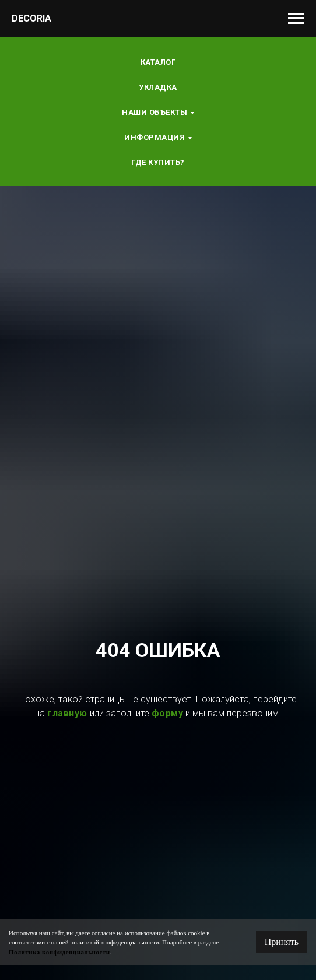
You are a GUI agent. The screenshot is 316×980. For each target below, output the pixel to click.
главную (67, 713)
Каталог (158, 62)
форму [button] (168, 713)
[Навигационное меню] (296, 19)
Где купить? (158, 162)
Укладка (158, 87)
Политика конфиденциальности (59, 952)
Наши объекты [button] (155, 112)
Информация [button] (155, 137)
